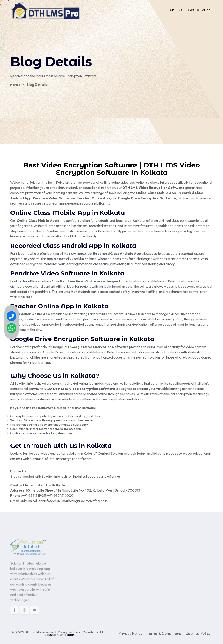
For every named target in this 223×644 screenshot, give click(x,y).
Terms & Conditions (164, 633)
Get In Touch (199, 10)
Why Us (175, 10)
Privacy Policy (130, 633)
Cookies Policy (198, 633)
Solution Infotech (59, 635)
